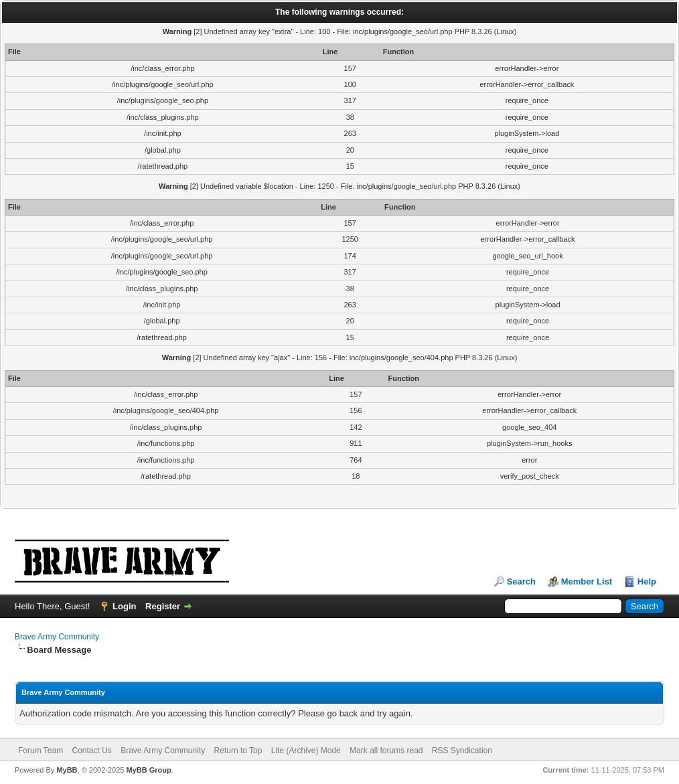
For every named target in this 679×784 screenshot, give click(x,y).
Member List (587, 581)
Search (521, 581)
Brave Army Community (57, 637)
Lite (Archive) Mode (306, 751)
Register (163, 606)
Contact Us (91, 751)
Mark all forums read (386, 751)
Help (647, 581)
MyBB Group (148, 770)
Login (124, 606)
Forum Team (41, 751)
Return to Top (238, 751)
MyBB (67, 770)
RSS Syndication (462, 751)
